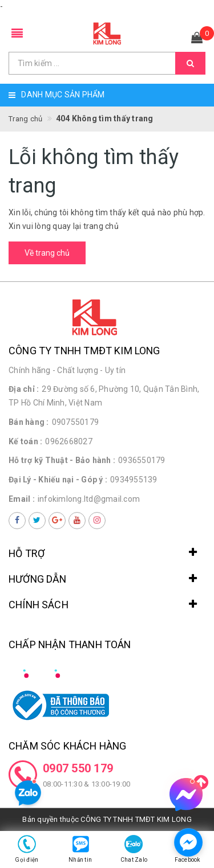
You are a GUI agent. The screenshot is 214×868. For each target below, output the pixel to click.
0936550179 (142, 460)
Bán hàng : (29, 422)
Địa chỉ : (24, 389)
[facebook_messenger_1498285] (188, 842)
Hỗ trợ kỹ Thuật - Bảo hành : (62, 460)
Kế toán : (25, 441)
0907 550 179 (78, 768)
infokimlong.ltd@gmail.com (89, 499)
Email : (22, 499)
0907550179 (76, 422)
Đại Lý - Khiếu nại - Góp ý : (58, 480)
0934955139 (134, 480)
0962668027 (69, 441)
